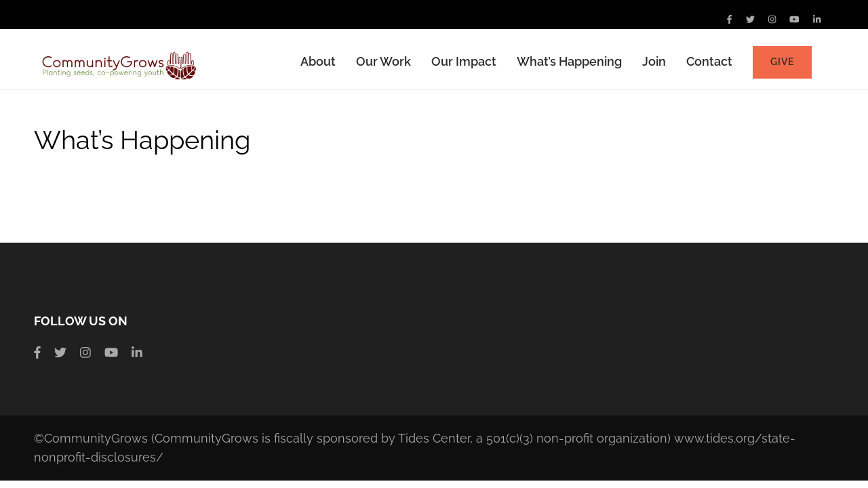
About (318, 61)
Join (654, 61)
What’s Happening (569, 61)
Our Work (383, 61)
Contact (709, 61)
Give (782, 62)
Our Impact (464, 61)
